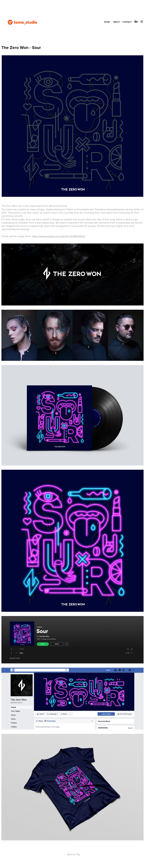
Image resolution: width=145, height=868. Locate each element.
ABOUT (117, 22)
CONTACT (127, 22)
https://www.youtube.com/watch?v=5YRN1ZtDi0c (59, 236)
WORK (107, 22)
